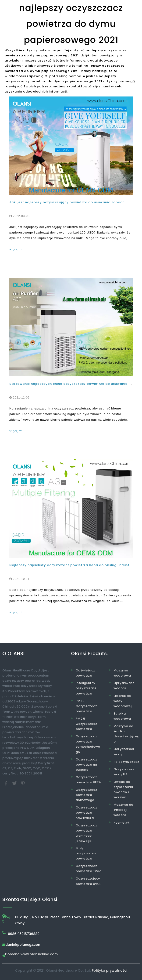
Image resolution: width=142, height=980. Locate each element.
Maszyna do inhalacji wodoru (123, 810)
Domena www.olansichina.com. (32, 954)
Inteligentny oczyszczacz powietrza (86, 688)
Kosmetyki (122, 823)
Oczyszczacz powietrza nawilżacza (86, 813)
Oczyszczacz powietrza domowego (86, 795)
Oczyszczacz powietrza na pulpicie (86, 765)
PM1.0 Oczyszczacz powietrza (86, 706)
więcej (16, 249)
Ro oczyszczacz (126, 762)
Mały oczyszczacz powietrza (86, 853)
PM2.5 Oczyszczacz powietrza (86, 724)
